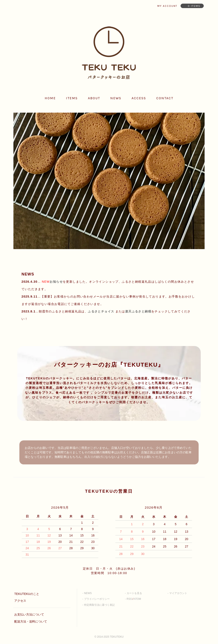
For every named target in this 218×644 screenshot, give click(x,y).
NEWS (88, 593)
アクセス (20, 601)
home (50, 98)
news (116, 98)
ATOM (138, 599)
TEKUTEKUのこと (27, 594)
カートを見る (134, 593)
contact (165, 98)
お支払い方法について (29, 614)
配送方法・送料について (31, 621)
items (72, 98)
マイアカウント (178, 593)
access (139, 98)
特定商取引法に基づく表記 (99, 605)
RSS (129, 599)
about (94, 98)
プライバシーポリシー (97, 599)
